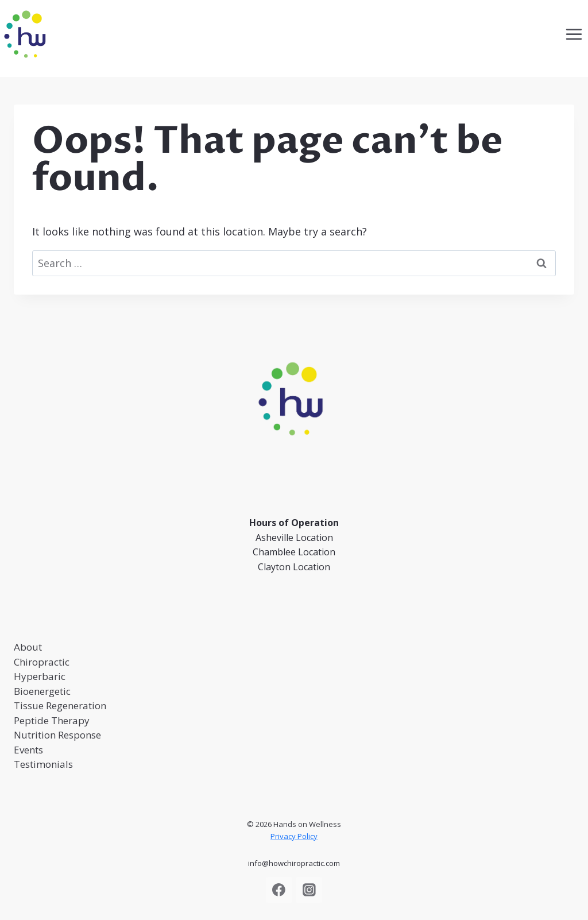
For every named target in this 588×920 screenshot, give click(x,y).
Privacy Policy (294, 836)
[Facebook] (279, 890)
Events (28, 750)
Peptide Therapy (52, 720)
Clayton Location (294, 567)
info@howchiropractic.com (294, 863)
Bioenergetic (42, 691)
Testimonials (43, 764)
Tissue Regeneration (60, 706)
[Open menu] (574, 34)
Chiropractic (42, 662)
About (28, 647)
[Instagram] (309, 890)
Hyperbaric (40, 676)
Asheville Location (294, 538)
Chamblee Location (294, 552)
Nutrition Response (57, 735)
